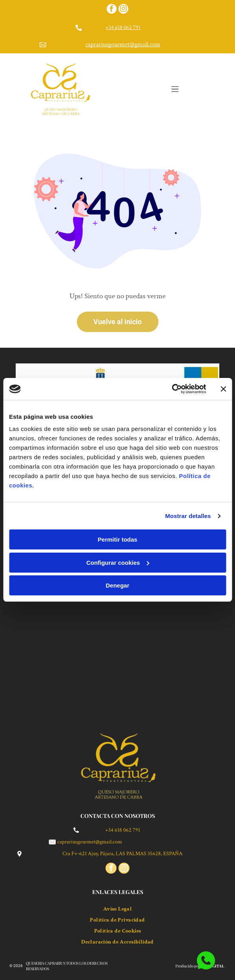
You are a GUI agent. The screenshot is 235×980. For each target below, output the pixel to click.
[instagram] (123, 10)
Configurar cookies (118, 563)
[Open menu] (175, 89)
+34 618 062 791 (123, 27)
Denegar (117, 585)
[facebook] (112, 10)
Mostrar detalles (188, 516)
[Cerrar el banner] (223, 389)
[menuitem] (117, 907)
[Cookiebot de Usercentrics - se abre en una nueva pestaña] (172, 389)
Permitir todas (117, 539)
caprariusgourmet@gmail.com (123, 45)
